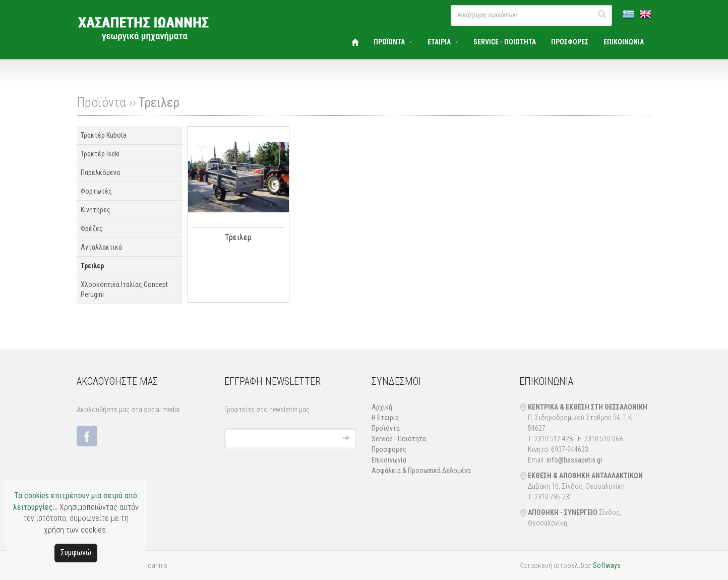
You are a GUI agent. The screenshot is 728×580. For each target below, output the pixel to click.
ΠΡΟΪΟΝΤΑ (389, 42)
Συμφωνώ (76, 553)
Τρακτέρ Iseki (100, 154)
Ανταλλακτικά (101, 247)
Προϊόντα (386, 428)
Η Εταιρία (385, 418)
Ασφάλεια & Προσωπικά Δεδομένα (421, 471)
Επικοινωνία (389, 460)
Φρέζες (92, 228)
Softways (607, 565)
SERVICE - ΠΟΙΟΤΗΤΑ (505, 42)
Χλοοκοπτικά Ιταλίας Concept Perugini (124, 289)
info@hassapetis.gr (574, 460)
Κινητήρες (96, 210)
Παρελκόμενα (100, 172)
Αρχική (382, 407)
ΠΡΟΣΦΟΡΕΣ (570, 42)
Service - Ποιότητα (399, 439)
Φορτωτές (96, 191)
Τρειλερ (159, 102)
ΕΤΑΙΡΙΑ (439, 42)
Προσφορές (389, 449)
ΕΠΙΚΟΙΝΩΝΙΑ (624, 42)
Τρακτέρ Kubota (104, 135)
